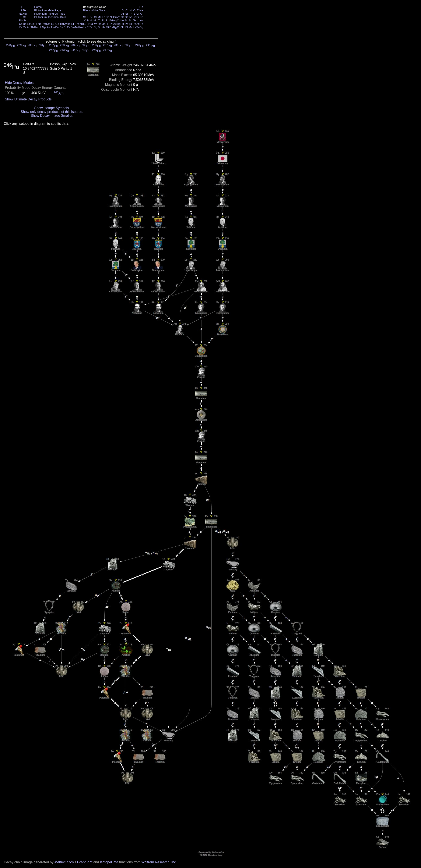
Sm (48, 24)
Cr (95, 17)
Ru (104, 20)
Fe (104, 17)
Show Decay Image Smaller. (52, 116)
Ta (91, 24)
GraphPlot (85, 862)
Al (123, 14)
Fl (127, 27)
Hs (104, 27)
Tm (77, 24)
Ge (127, 17)
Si (127, 14)
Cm (57, 27)
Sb (131, 20)
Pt (111, 24)
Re (100, 24)
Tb (61, 24)
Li (21, 10)
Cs (21, 24)
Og (141, 27)
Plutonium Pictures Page (50, 14)
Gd (57, 24)
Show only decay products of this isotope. (52, 112)
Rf (88, 27)
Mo (96, 20)
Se (134, 17)
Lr (85, 27)
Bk (61, 27)
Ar (141, 14)
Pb (127, 24)
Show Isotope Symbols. (52, 108)
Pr (36, 24)
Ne (141, 10)
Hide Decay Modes (19, 83)
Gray (102, 10)
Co (107, 17)
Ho (69, 24)
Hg (119, 24)
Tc (100, 20)
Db (92, 27)
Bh (99, 27)
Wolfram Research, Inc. (159, 862)
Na (21, 14)
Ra (25, 27)
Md (77, 27)
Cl (138, 14)
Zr (88, 20)
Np (44, 27)
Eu (53, 24)
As (131, 17)
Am (53, 27)
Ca (25, 17)
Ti (88, 17)
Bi (131, 24)
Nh (123, 27)
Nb (92, 20)
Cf (65, 27)
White (94, 10)
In (123, 20)
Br (138, 17)
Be (25, 10)
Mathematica (64, 862)
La (29, 24)
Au (115, 24)
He (141, 7)
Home (38, 7)
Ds (111, 27)
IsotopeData (109, 862)
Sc (85, 17)
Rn (141, 24)
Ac (29, 27)
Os (104, 24)
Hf (88, 24)
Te (134, 20)
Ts (138, 27)
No (81, 27)
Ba (25, 24)
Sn (127, 20)
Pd (111, 20)
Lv (134, 27)
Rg (115, 27)
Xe (141, 20)
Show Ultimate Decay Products (28, 99)
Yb (81, 24)
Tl (123, 24)
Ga (123, 17)
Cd (119, 20)
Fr (21, 27)
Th (32, 27)
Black (87, 10)
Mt (107, 27)
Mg (25, 14)
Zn (119, 17)
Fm (73, 27)
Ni (111, 17)
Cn (119, 27)
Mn (100, 17)
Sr (25, 20)
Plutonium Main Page (48, 10)
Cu (115, 17)
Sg (95, 27)
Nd (40, 24)
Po (134, 24)
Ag (115, 20)
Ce (32, 24)
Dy (65, 24)
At (138, 24)
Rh (107, 20)
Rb (21, 20)
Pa (36, 27)
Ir (107, 24)
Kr (141, 17)
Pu (48, 27)
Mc (131, 27)
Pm (44, 24)
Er (73, 24)
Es (69, 27)
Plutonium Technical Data (50, 17)
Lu (85, 24)
